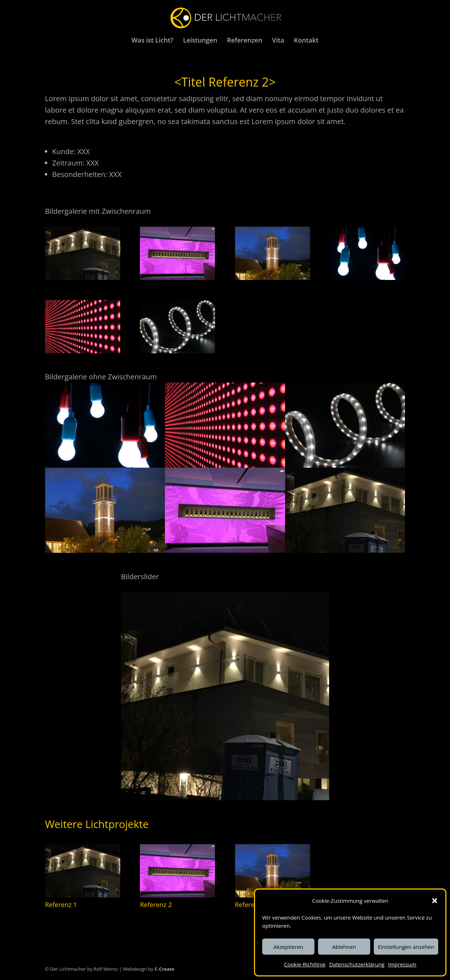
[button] (435, 901)
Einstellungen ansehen (406, 947)
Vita (278, 41)
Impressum (402, 964)
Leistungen (200, 41)
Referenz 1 (61, 905)
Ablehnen (344, 947)
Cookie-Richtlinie (305, 964)
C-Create (164, 969)
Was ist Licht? (153, 41)
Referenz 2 (156, 905)
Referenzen (245, 41)
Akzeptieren (288, 947)
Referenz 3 (251, 905)
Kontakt (306, 41)
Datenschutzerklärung (357, 964)
